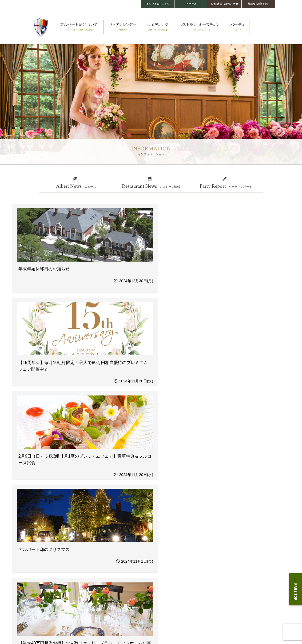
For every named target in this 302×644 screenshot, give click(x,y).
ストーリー (34, 535)
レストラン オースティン (146, 530)
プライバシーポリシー (40, 629)
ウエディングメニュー (94, 562)
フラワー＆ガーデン (92, 567)
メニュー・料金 (138, 544)
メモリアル (87, 581)
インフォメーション (196, 557)
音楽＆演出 (87, 576)
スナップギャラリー (92, 596)
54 (172, 494)
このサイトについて (72, 629)
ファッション (88, 572)
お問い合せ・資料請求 (243, 535)
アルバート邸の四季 (39, 559)
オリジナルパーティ (92, 557)
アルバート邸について (43, 530)
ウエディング (90, 543)
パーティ (188, 530)
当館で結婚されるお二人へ (96, 591)
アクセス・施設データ (243, 530)
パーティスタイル (192, 535)
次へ (186, 494)
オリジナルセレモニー (94, 552)
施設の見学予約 (238, 541)
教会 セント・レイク (39, 544)
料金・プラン (88, 586)
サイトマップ (99, 629)
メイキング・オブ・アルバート (46, 554)
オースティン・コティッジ (43, 549)
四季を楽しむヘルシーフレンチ (147, 540)
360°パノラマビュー (39, 564)
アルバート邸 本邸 (38, 540)
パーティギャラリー (194, 540)
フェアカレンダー (93, 530)
